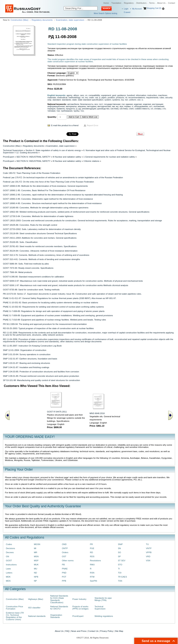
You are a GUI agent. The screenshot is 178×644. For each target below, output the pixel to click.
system (108, 100)
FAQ (67, 631)
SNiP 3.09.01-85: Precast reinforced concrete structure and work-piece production (41, 376)
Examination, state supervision (70, 20)
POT (64, 577)
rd (126, 98)
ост (151, 106)
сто (164, 109)
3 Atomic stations (91, 161)
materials (52, 98)
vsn (139, 100)
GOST (9, 561)
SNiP (120, 544)
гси (123, 104)
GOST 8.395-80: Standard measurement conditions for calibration (34, 277)
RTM (92, 577)
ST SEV (122, 561)
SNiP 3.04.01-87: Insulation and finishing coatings (26, 367)
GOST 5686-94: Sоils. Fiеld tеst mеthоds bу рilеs (26, 264)
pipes (104, 98)
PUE (92, 548)
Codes (9, 544)
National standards (37, 616)
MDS (8, 581)
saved (127, 12)
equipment (106, 95)
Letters (9, 573)
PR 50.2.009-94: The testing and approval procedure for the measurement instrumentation (45, 324)
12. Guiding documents (27, 153)
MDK (8, 577)
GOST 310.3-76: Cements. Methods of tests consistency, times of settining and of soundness (46, 255)
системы (124, 109)
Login (126, 9)
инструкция (157, 104)
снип (131, 109)
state (75, 100)
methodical (62, 98)
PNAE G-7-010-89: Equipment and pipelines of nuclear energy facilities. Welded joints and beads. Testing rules (54, 320)
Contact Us (93, 631)
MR (36, 552)
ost (96, 98)
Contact (172, 3)
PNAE (65, 569)
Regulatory (129, 3)
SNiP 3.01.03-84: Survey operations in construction (27, 354)
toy (123, 100)
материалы (71, 106)
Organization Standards (56, 616)
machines (163, 95)
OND (64, 544)
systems (116, 100)
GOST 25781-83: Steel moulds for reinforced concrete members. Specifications (40, 246)
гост (101, 104)
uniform (133, 100)
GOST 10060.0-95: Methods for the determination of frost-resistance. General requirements (45, 186)
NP (35, 581)
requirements (152, 98)
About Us (161, 3)
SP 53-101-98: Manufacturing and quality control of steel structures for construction (41, 380)
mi (83, 98)
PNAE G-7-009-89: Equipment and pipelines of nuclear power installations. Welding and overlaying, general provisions (58, 315)
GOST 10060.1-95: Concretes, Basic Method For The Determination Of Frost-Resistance (44, 190)
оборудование (141, 106)
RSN (92, 573)
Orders (65, 552)
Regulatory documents (42, 20)
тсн (82, 111)
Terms (152, 3)
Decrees (10, 552)
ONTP (65, 548)
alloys (76, 95)
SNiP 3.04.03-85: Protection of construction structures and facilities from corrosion (41, 372)
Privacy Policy (107, 631)
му (117, 106)
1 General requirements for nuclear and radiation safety (109, 157)
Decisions (10, 548)
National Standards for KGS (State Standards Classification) (59, 599)
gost (114, 95)
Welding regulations (104, 616)
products (120, 98)
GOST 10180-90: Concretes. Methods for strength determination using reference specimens (46, 208)
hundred (131, 95)
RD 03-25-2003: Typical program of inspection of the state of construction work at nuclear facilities (48, 328)
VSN (148, 561)
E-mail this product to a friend (65, 125)
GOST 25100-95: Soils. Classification (20, 242)
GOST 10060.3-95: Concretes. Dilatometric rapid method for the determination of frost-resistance (48, 199)
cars (82, 95)
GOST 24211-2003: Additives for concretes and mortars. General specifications (40, 238)
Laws (8, 569)
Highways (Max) (36, 599)
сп (152, 109)
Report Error (93, 125)
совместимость (142, 109)
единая (129, 104)
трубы (76, 111)
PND (64, 573)
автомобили (73, 104)
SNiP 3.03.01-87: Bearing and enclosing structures (26, 363)
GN (7, 556)
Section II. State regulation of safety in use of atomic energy (53, 150)
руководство (103, 109)
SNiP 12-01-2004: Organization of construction (25, 350)
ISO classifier (34, 608)
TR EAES (123, 577)
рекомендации (89, 109)
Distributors (141, 3)
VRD (148, 556)
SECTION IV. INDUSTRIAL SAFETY (33, 157)
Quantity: (52, 117)
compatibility (94, 95)
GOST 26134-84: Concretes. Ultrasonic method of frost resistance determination (40, 251)
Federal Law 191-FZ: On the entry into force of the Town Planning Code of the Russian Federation (48, 182)
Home (106, 3)
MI (35, 548)
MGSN (37, 544)
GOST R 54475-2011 (57, 412)
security (169, 98)
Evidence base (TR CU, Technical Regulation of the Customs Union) (15, 616)
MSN (36, 556)
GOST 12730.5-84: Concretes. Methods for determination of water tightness (38, 216)
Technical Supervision (13, 150)
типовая (51, 111)
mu (86, 98)
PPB (64, 581)
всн (96, 104)
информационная (56, 106)
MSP (36, 561)
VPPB (149, 552)
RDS (92, 556)
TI (119, 569)
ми (113, 106)
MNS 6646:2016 (97, 413)
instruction (152, 95)
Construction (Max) (20, 20)
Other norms (68, 561)
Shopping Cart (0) (154, 8)
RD (91, 552)
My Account (137, 9)
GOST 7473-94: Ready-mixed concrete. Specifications (28, 268)
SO (119, 552)
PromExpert (8, 157)
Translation (116, 3)
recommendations (137, 98)
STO (120, 565)
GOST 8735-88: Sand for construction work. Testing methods (31, 290)
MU (36, 569)
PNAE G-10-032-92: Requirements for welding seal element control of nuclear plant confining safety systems (53, 307)
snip (49, 100)
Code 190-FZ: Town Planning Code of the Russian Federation (32, 173)
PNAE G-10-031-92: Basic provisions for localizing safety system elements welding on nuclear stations (51, 303)
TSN (120, 581)
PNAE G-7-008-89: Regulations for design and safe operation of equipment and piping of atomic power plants (54, 311)
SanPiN (94, 581)
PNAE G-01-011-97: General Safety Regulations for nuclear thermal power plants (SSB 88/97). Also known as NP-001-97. (60, 298)
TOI (120, 573)
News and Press (79, 631)
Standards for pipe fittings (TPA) (103, 599)
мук (121, 106)
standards (66, 100)
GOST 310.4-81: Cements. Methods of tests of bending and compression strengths (41, 259)
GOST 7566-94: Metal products (18, 272)
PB (63, 565)
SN (119, 548)
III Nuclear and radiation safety (67, 157)
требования (67, 111)
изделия (147, 104)
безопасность (87, 104)
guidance (121, 95)
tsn (127, 100)
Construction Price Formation (14, 608)
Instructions (11, 565)
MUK (36, 565)
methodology (75, 98)
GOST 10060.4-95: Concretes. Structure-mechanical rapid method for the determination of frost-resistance (52, 203)
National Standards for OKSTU (59, 608)
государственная (112, 104)
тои (58, 111)
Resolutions (95, 561)
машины (82, 106)
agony (70, 95)
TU (147, 544)
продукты (70, 109)
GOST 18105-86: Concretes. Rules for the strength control (30, 225)
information (141, 95)
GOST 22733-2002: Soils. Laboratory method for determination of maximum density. (42, 229)
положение (159, 106)
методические (104, 106)
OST (64, 556)
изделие (138, 104)
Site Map (119, 631)
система (114, 109)
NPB (36, 577)
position (111, 98)
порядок (51, 109)
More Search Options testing (106, 13)
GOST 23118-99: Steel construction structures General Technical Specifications (40, 233)
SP (119, 556)
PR (91, 544)
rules (162, 98)
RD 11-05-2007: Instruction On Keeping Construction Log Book (32, 346)
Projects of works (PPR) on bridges (80, 608)
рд (80, 109)
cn (86, 95)
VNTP (149, 548)
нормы (127, 106)
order (91, 98)
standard (57, 100)
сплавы (158, 109)
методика (92, 106)
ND (35, 573)
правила (61, 109)
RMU (92, 565)
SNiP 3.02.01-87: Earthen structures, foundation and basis (30, 359)
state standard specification (91, 100)
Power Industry (79, 599)
